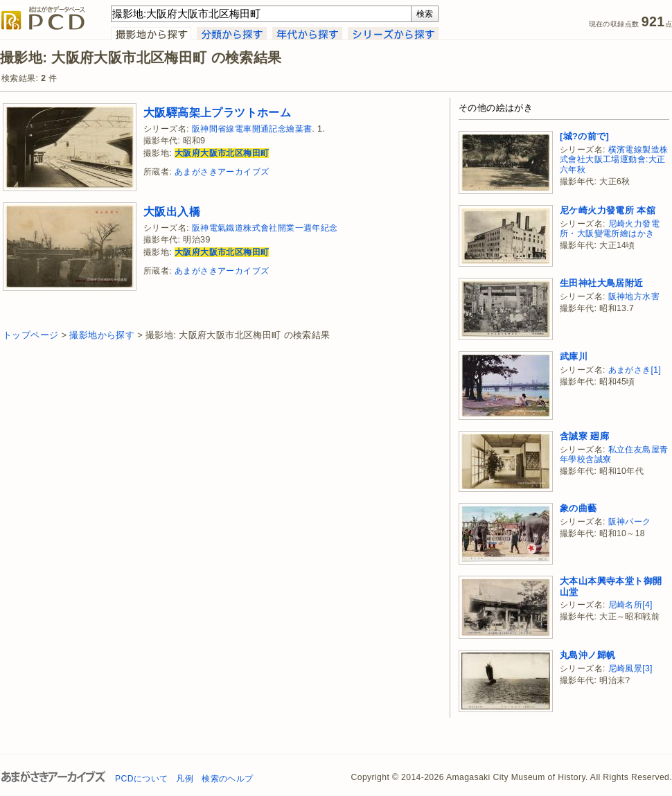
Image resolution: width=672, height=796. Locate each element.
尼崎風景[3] (630, 669)
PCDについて (141, 779)
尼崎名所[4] (630, 605)
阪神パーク (630, 522)
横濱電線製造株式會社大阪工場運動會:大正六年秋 (614, 160)
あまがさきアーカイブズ (222, 172)
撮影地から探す (102, 335)
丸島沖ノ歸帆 (587, 655)
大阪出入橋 (172, 211)
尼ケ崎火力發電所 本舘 (608, 210)
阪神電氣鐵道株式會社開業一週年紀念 (265, 228)
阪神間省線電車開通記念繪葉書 (252, 129)
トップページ (30, 335)
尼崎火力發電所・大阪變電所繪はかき (610, 229)
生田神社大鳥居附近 (602, 283)
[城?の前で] (584, 136)
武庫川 (574, 356)
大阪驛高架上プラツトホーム (217, 112)
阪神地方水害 (634, 297)
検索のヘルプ (227, 779)
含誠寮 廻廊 (584, 436)
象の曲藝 (578, 508)
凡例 (185, 779)
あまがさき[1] (635, 370)
